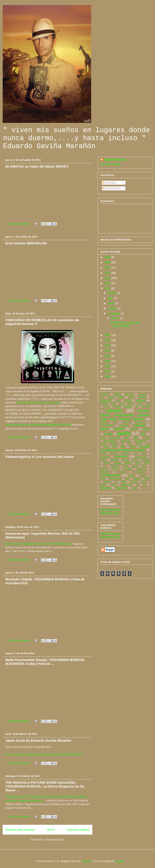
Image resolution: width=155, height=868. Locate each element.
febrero (112, 293)
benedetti (105, 401)
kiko (123, 447)
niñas (138, 463)
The (123, 482)
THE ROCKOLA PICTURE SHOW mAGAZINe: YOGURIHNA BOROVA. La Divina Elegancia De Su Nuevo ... (45, 786)
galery (146, 429)
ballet (121, 397)
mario (103, 460)
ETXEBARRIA (107, 426)
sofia (103, 479)
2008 (108, 257)
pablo (135, 466)
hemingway (110, 441)
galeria (134, 429)
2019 (108, 356)
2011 (108, 273)
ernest (127, 422)
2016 (108, 340)
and (102, 397)
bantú (131, 397)
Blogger (119, 861)
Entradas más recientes (20, 830)
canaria (104, 404)
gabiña (119, 429)
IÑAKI (139, 444)
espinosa (141, 422)
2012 (108, 278)
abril (111, 298)
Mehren (114, 460)
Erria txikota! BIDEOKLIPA (26, 243)
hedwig (146, 438)
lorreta (114, 453)
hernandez (140, 441)
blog (128, 401)
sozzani (137, 479)
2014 (108, 288)
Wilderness (126, 485)
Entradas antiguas (78, 830)
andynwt (87, 861)
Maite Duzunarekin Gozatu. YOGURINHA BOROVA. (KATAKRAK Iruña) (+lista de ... (45, 662)
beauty (142, 397)
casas (131, 404)
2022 (108, 371)
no (105, 466)
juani (115, 447)
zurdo (134, 488)
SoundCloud (115, 479)
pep (144, 466)
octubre (112, 308)
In (123, 444)
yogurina (105, 488)
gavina (108, 434)
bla (118, 401)
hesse (103, 444)
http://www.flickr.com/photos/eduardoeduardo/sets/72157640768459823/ (44, 754)
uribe (144, 482)
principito (105, 472)
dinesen (146, 407)
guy (136, 437)
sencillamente (110, 475)
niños (147, 463)
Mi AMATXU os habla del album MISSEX (37, 166)
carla (113, 404)
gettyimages (115, 438)
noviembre (114, 314)
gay (143, 434)
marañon (105, 457)
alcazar (129, 394)
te (116, 482)
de (137, 407)
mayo (111, 303)
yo (144, 485)
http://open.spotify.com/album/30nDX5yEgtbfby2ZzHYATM (38, 425)
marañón (121, 456)
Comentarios (111, 188)
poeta (115, 469)
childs (140, 404)
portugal (128, 469)
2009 (108, 262)
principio (141, 469)
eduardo (114, 410)
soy (127, 479)
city (148, 404)
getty (103, 438)
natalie (117, 463)
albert (117, 394)
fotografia (139, 425)
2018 (108, 351)
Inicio (51, 830)
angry (111, 397)
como (106, 407)
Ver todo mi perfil (110, 164)
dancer (128, 406)
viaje (103, 485)
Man (144, 453)
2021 (108, 366)
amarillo (142, 394)
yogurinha (121, 488)
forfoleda (124, 426)
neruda (128, 463)
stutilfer (107, 482)
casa (122, 404)
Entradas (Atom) (55, 839)
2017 (108, 345)
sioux (143, 476)
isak (148, 444)
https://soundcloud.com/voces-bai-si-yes (38, 402)
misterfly (146, 460)
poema (104, 469)
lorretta (126, 453)
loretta (103, 453)
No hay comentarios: (19, 224)
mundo (107, 463)
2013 (108, 283)
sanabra (139, 472)
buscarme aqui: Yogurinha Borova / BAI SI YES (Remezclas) (38, 544)
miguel (125, 460)
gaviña (124, 433)
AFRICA (105, 394)
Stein (147, 479)
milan (135, 460)
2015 (108, 335)
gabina (104, 429)
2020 (108, 361)
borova (141, 400)
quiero (122, 472)
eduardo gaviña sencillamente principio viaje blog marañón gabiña (125, 415)
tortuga (134, 482)
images (114, 444)
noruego (115, 466)
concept (116, 407)
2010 (108, 268)
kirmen (133, 447)
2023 (108, 376)
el (115, 422)
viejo (113, 485)
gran (127, 438)
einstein (104, 422)
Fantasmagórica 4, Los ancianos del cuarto (39, 457)
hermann (125, 441)
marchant (141, 457)
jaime (106, 447)
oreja (126, 466)
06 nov (115, 318)
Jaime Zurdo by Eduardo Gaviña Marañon (38, 740)
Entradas (109, 183)
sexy (132, 475)
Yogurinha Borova (115, 160)
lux (135, 453)
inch (130, 444)
